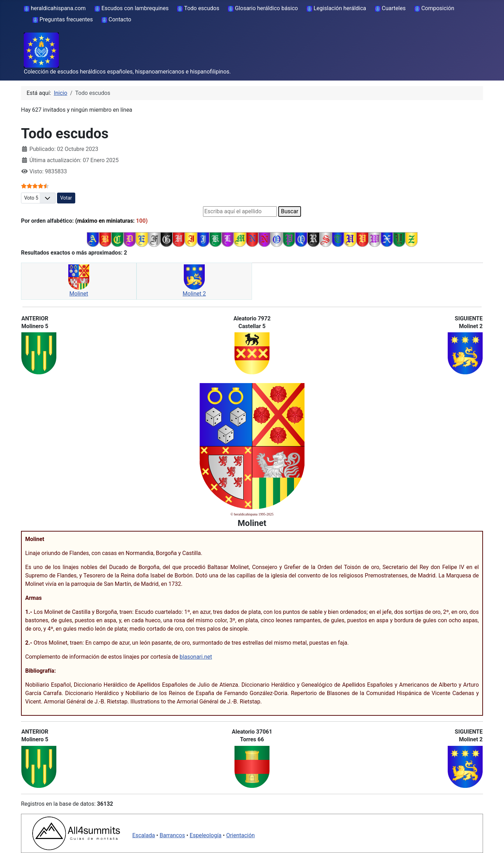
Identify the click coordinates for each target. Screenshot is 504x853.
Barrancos (172, 835)
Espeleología (206, 835)
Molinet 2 (194, 294)
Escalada (144, 835)
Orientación (240, 835)
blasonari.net (196, 657)
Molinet (79, 294)
